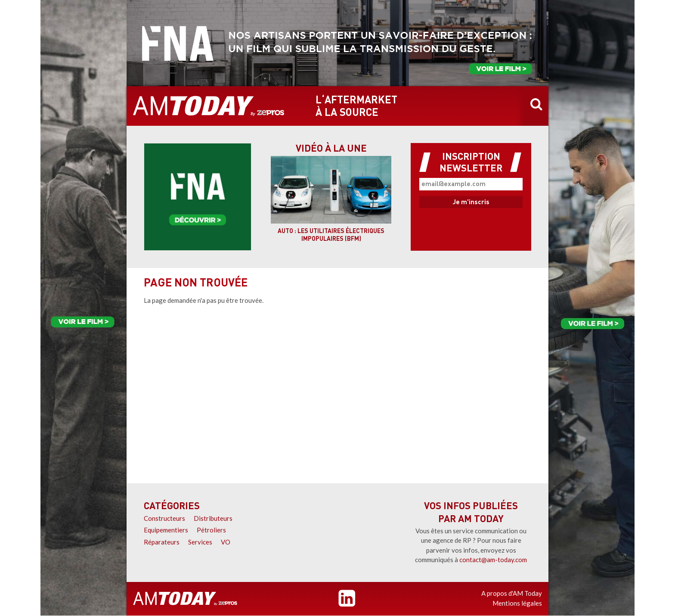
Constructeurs (164, 518)
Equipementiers (166, 530)
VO (226, 542)
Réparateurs (162, 542)
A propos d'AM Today (512, 593)
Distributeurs (213, 518)
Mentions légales (517, 603)
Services (200, 542)
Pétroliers (211, 530)
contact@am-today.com (493, 560)
